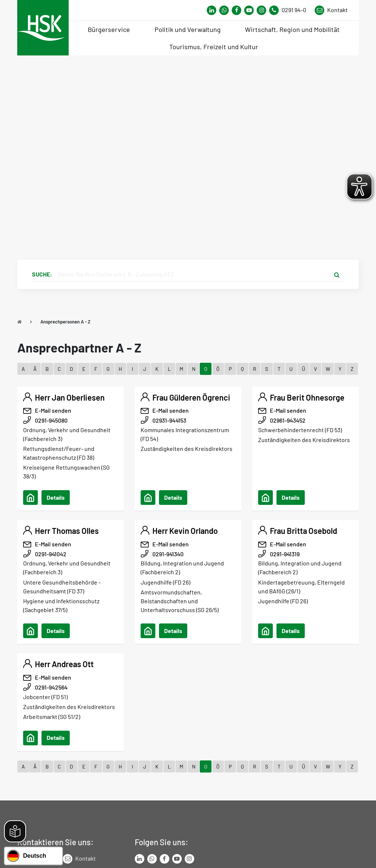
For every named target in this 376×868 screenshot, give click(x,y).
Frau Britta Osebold (303, 531)
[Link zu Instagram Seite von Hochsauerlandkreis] (261, 10)
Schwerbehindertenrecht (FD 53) (300, 430)
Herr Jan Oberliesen (70, 397)
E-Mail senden (53, 410)
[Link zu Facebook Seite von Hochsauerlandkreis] (236, 10)
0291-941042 (51, 554)
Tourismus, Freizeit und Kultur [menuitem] (214, 47)
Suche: (42, 274)
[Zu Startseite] (19, 322)
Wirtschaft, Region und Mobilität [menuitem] (292, 29)
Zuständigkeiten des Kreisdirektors (187, 449)
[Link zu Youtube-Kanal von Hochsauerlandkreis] (249, 10)
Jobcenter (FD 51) (45, 697)
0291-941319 (285, 554)
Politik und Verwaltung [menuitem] (188, 29)
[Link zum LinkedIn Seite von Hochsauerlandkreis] (140, 859)
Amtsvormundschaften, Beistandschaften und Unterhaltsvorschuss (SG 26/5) (180, 601)
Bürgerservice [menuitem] (109, 29)
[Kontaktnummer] (290, 10)
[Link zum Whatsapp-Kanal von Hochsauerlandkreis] (211, 10)
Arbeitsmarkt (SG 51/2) (52, 717)
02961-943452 (288, 420)
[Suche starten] (337, 274)
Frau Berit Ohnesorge (307, 397)
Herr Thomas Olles (67, 531)
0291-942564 (51, 687)
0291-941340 (168, 554)
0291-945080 (51, 420)
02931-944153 (169, 420)
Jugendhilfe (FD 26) (165, 582)
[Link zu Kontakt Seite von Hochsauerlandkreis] (331, 10)
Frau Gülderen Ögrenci (191, 397)
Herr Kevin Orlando (185, 531)
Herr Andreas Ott (64, 664)
